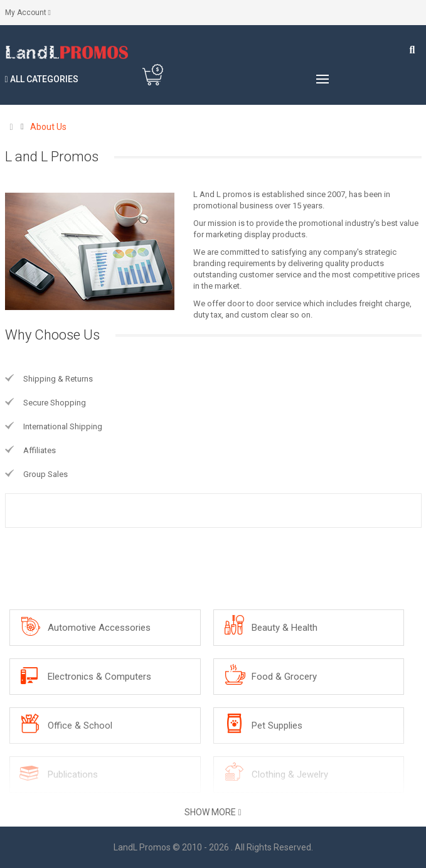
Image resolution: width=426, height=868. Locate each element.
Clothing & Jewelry (290, 774)
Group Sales (45, 474)
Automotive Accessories (99, 628)
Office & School (80, 726)
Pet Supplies (277, 726)
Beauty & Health (285, 628)
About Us (48, 127)
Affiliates (40, 450)
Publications (73, 774)
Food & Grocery (284, 677)
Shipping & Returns (58, 379)
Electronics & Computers (99, 677)
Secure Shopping (55, 403)
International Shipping (63, 426)
